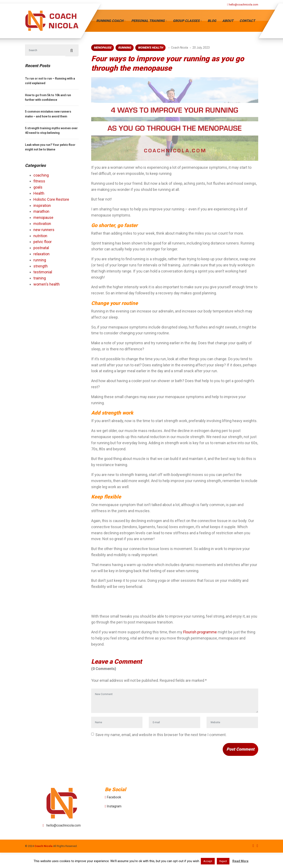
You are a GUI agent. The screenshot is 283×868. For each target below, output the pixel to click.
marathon (41, 213)
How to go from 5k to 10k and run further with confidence (48, 99)
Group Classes (186, 21)
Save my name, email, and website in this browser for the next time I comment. (161, 745)
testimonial (43, 273)
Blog (212, 21)
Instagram (114, 822)
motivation (42, 225)
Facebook (114, 813)
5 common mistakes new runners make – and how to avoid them (48, 115)
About (228, 21)
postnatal (41, 249)
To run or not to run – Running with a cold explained (50, 82)
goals (38, 189)
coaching (41, 176)
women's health (150, 48)
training (40, 280)
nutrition (40, 237)
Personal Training (148, 21)
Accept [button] (208, 861)
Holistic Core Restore (51, 201)
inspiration (42, 207)
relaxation (41, 255)
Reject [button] (223, 861)
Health (39, 195)
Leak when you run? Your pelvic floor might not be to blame (50, 149)
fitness (39, 183)
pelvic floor (43, 243)
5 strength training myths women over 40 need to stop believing (51, 132)
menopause (103, 48)
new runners (44, 231)
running (125, 48)
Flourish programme (200, 632)
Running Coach (110, 21)
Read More (240, 861)
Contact (247, 21)
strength (41, 267)
